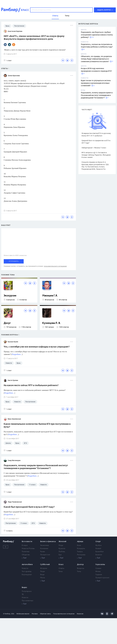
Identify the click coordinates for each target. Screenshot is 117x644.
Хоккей (98, 549)
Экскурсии (10, 296)
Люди (43, 572)
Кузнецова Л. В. (52, 323)
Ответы (61, 568)
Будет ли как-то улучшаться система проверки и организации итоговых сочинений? (96, 83)
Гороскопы (100, 565)
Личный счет (45, 555)
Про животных (28, 601)
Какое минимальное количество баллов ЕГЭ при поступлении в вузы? (37, 426)
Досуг (7, 323)
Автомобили (27, 565)
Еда (60, 555)
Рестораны (81, 555)
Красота (62, 549)
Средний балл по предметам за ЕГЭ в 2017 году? (96, 142)
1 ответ (8, 60)
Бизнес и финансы (48, 542)
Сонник (98, 568)
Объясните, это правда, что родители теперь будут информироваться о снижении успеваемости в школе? (96, 59)
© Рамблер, (7, 614)
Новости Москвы (28, 549)
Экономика (45, 545)
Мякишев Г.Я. (50, 296)
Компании (44, 549)
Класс (61, 565)
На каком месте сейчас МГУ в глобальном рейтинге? (31, 385)
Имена (98, 572)
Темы (61, 572)
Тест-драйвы (27, 572)
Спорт (98, 542)
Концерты (81, 549)
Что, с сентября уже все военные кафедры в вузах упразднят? (37, 347)
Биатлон (99, 555)
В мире (25, 545)
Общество (26, 555)
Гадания (99, 575)
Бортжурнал (27, 575)
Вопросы (81, 568)
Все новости (27, 542)
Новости (25, 568)
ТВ (23, 595)
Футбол (99, 545)
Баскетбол (100, 552)
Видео (24, 587)
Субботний (45, 565)
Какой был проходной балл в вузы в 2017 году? (29, 507)
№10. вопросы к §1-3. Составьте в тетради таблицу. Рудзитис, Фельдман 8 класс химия (96, 155)
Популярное (27, 591)
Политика (26, 552)
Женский (62, 542)
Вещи (42, 575)
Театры (80, 552)
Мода (61, 545)
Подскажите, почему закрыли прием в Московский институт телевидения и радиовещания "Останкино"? (97, 95)
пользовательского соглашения (55, 266)
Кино (79, 545)
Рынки (43, 552)
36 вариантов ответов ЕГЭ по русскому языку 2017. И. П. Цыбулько (96, 134)
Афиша (80, 542)
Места (43, 578)
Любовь (62, 552)
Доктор (80, 565)
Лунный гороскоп (102, 578)
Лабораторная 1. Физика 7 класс (94, 148)
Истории (44, 568)
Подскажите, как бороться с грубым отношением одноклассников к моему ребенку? (97, 35)
